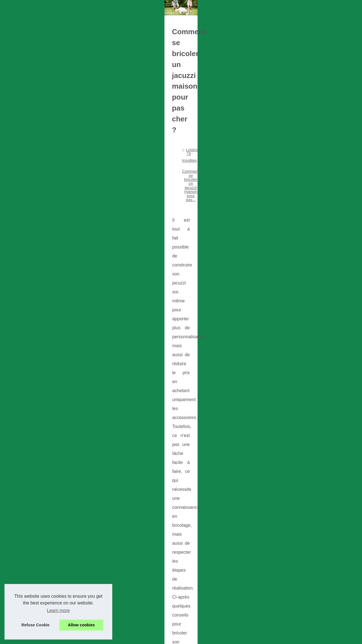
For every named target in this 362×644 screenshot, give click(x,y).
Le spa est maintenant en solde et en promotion (102, 603)
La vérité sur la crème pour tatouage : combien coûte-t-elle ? (113, 507)
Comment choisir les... (292, 330)
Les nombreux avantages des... (300, 262)
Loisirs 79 (38, 215)
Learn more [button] (58, 610)
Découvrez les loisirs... (292, 305)
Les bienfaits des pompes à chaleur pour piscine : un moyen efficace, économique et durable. (143, 493)
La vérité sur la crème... (293, 250)
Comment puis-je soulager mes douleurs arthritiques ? (108, 575)
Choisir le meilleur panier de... (299, 397)
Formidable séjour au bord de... (300, 318)
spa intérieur (34, 393)
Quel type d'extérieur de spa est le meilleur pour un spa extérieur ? (119, 562)
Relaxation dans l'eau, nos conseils (91, 616)
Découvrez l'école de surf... (296, 385)
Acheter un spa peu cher (81, 589)
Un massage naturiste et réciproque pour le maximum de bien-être (226, 460)
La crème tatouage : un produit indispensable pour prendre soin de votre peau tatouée (136, 534)
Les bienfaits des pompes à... (298, 237)
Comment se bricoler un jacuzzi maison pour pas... (117, 215)
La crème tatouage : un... (295, 275)
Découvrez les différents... (295, 410)
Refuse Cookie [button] (35, 625)
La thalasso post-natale (49, 458)
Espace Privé (170, 638)
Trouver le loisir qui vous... (296, 207)
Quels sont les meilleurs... (295, 342)
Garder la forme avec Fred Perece (90, 548)
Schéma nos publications (295, 182)
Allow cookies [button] (81, 625)
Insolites (59, 215)
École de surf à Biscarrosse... (298, 372)
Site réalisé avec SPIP (139, 638)
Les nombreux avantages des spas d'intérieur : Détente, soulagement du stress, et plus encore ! (144, 522)
